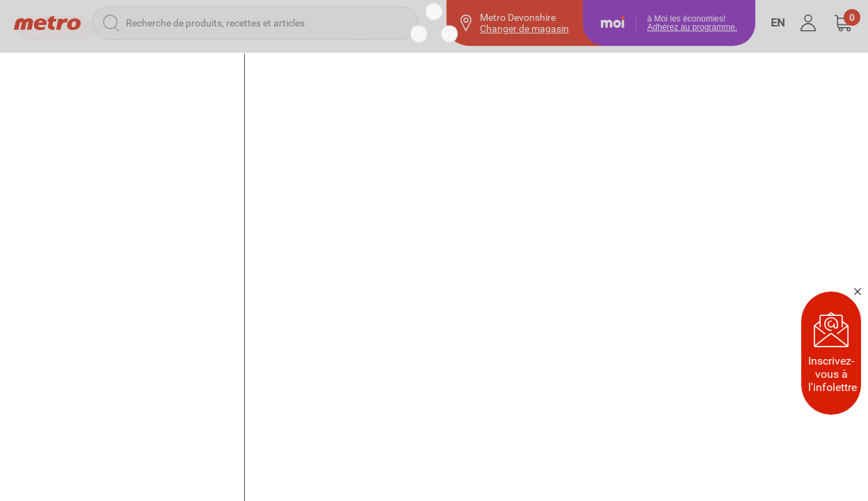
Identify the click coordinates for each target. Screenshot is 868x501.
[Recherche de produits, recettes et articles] (255, 23)
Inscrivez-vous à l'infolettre (833, 353)
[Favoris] (777, 70)
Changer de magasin (524, 29)
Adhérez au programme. (692, 27)
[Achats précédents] (697, 70)
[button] (843, 23)
